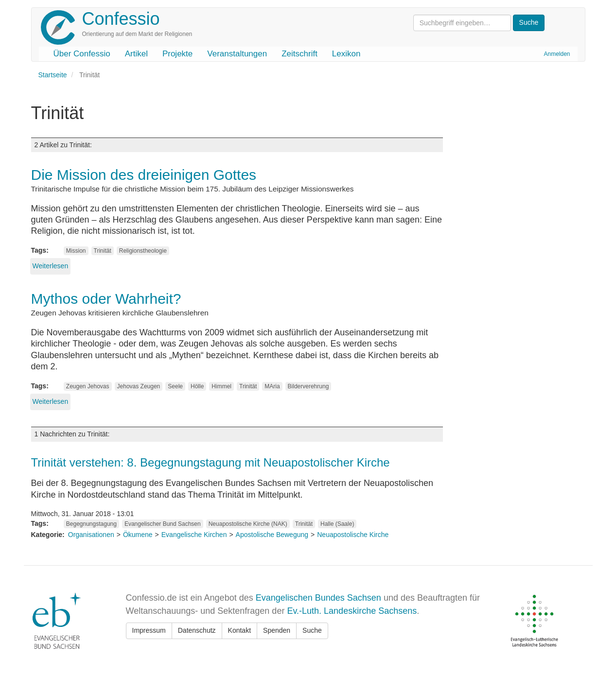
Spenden (277, 630)
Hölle (197, 386)
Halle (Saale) (337, 524)
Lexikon (346, 54)
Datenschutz (197, 630)
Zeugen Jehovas (88, 386)
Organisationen (91, 535)
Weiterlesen (51, 266)
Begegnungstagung (91, 524)
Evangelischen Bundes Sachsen (318, 598)
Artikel (136, 54)
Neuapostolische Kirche (353, 535)
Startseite (53, 75)
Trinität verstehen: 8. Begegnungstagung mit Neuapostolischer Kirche (211, 462)
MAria (272, 386)
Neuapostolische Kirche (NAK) (248, 524)
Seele (175, 386)
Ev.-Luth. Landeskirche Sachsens (352, 611)
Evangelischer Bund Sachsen (163, 524)
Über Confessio (82, 54)
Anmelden (557, 54)
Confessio (121, 19)
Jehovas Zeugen (139, 386)
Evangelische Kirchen (194, 535)
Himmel (221, 386)
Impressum (149, 630)
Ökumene (138, 535)
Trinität (103, 251)
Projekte (177, 54)
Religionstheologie (143, 251)
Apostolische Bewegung (272, 535)
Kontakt (239, 630)
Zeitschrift (299, 54)
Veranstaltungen (237, 54)
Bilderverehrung (308, 386)
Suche (312, 630)
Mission (76, 251)
